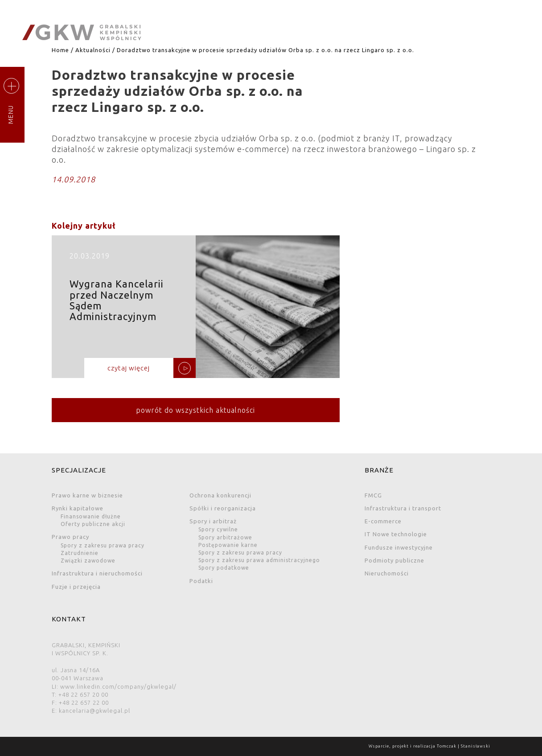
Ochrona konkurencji (220, 495)
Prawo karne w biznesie (87, 495)
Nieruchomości (387, 573)
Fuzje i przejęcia (76, 587)
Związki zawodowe (88, 561)
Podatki (201, 581)
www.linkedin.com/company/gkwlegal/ (118, 686)
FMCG (373, 495)
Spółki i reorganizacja (223, 508)
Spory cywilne (218, 529)
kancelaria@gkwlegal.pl (94, 711)
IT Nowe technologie (396, 534)
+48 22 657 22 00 (84, 703)
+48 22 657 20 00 (83, 694)
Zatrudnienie (80, 553)
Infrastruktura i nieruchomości (97, 573)
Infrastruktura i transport (403, 508)
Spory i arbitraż (213, 521)
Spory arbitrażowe (225, 537)
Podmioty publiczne (394, 560)
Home (60, 50)
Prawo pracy (70, 537)
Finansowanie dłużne (91, 516)
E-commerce (383, 521)
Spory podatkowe (224, 568)
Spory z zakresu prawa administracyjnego (259, 560)
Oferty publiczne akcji (93, 524)
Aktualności (93, 50)
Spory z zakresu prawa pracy (103, 545)
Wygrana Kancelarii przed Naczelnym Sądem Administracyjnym (196, 310)
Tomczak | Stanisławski (464, 746)
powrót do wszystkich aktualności (195, 410)
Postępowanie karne (228, 545)
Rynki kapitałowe (78, 508)
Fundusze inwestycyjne (399, 547)
